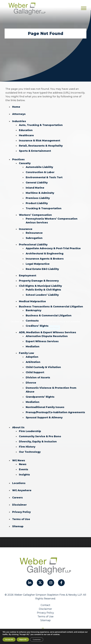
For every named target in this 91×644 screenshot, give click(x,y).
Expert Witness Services (42, 341)
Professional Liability (33, 245)
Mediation (33, 347)
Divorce (31, 383)
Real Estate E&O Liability (42, 269)
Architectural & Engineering (45, 254)
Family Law (26, 353)
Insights (24, 475)
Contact (45, 605)
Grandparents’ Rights (40, 397)
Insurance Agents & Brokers (45, 259)
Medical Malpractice (32, 301)
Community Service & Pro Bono (40, 436)
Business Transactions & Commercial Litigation (51, 307)
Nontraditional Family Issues (45, 407)
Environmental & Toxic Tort (44, 177)
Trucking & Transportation (44, 208)
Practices (18, 159)
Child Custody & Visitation (43, 367)
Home (16, 107)
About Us (18, 427)
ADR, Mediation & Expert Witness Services (48, 332)
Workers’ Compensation (35, 215)
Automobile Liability (39, 167)
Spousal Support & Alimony (44, 418)
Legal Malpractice (38, 264)
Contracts (32, 321)
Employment (28, 276)
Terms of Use (21, 519)
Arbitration (33, 362)
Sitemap (18, 526)
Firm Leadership (30, 431)
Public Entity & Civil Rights (43, 290)
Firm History (27, 447)
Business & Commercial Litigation (49, 316)
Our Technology (30, 452)
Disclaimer (19, 505)
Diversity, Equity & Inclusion (38, 442)
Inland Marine (35, 188)
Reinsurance (34, 233)
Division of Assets (38, 378)
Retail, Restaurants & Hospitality (41, 146)
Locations (19, 483)
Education (26, 130)
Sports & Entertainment (35, 151)
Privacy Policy (21, 512)
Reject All (23, 640)
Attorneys (19, 114)
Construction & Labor (40, 172)
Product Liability (37, 203)
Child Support (35, 372)
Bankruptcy (34, 310)
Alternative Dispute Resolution (47, 336)
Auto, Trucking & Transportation (41, 125)
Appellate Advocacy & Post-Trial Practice (53, 248)
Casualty (25, 163)
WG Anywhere (22, 490)
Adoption (32, 357)
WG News (19, 460)
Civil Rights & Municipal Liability (40, 286)
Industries (19, 121)
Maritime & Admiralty (40, 193)
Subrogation (34, 238)
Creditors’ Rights (37, 326)
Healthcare (26, 135)
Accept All (9, 640)
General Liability (37, 183)
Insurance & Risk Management (40, 141)
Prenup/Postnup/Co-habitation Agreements (55, 412)
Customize (37, 640)
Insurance (26, 229)
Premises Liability (38, 198)
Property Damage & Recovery (39, 281)
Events (24, 469)
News (23, 464)
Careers (17, 498)
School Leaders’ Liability (42, 295)
